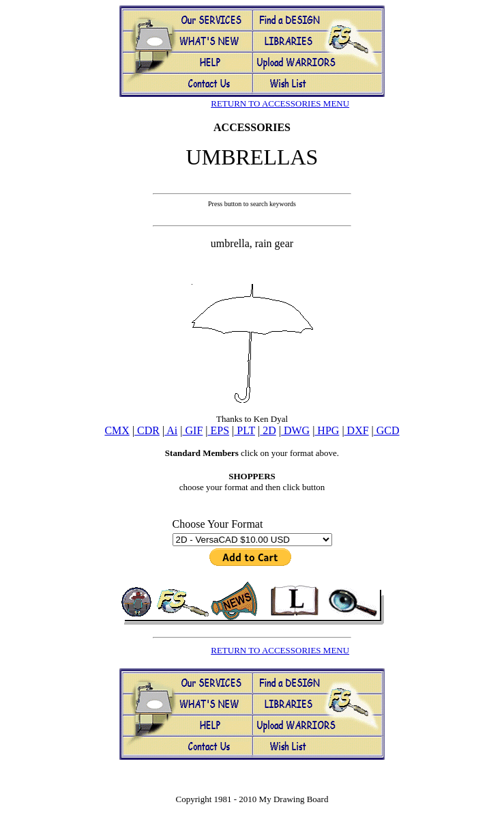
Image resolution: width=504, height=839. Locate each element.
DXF (357, 430)
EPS (219, 430)
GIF (193, 430)
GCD (387, 430)
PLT (244, 430)
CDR (147, 430)
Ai (171, 430)
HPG (327, 430)
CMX (117, 430)
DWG (295, 430)
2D (268, 430)
